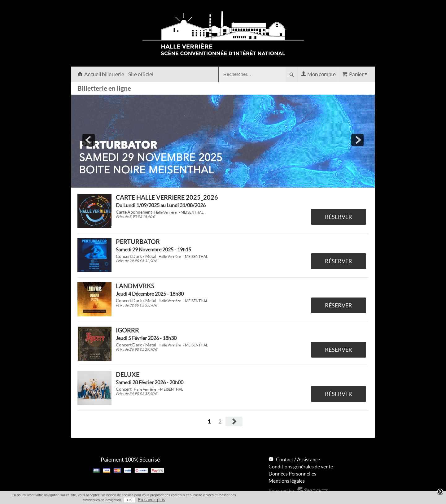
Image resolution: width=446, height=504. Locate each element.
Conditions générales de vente (301, 467)
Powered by (281, 491)
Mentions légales (287, 481)
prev (89, 140)
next (357, 140)
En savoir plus (151, 500)
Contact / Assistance (298, 459)
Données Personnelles (292, 474)
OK (129, 500)
